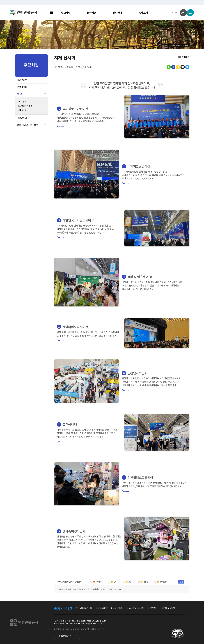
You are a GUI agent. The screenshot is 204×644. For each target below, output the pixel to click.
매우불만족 (163, 582)
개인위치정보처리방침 (135, 608)
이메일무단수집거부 (84, 608)
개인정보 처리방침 (63, 608)
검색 (190, 13)
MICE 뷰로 (22, 102)
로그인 (183, 13)
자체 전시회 (22, 110)
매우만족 (99, 582)
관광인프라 (22, 118)
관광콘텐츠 (22, 80)
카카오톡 (183, 67)
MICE (20, 93)
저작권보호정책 (169, 608)
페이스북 (173, 67)
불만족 (146, 582)
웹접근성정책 (153, 608)
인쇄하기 (186, 57)
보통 (130, 582)
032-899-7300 (63, 623)
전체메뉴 (51, 13)
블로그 (169, 67)
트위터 (187, 67)
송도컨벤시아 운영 (25, 106)
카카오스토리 (178, 67)
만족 (115, 582)
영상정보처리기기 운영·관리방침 (109, 608)
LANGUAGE (174, 13)
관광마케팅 (22, 87)
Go (58, 126)
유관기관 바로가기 (64, 636)
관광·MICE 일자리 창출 (27, 125)
